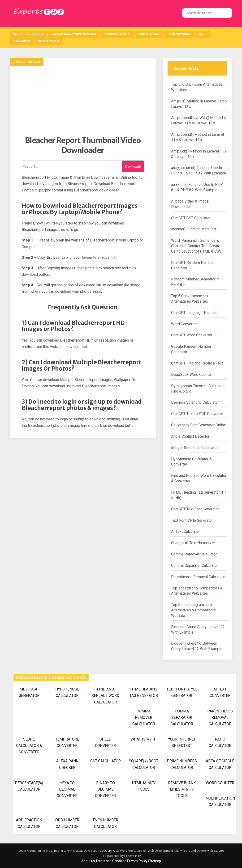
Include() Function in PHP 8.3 (195, 229)
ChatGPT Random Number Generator (192, 265)
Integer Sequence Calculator (194, 448)
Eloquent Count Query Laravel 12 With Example (198, 630)
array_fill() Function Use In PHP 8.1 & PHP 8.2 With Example (197, 187)
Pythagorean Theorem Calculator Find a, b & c (198, 389)
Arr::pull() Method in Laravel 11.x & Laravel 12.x (199, 104)
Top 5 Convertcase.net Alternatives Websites (190, 299)
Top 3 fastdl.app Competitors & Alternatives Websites (197, 591)
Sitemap (155, 861)
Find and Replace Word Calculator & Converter (199, 478)
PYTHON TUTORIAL (118, 34)
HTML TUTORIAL (179, 34)
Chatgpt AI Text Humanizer (193, 543)
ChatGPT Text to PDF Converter (197, 414)
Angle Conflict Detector (190, 436)
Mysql (202, 34)
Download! (133, 166)
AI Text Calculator (186, 531)
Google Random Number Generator (191, 349)
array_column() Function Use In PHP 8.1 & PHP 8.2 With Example (199, 170)
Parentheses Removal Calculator (198, 577)
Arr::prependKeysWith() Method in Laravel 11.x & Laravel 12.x (199, 120)
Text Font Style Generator (192, 520)
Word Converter (184, 324)
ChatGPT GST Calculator (191, 218)
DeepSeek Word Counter (192, 375)
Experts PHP (132, 856)
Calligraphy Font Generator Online (199, 425)
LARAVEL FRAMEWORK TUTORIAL (74, 34)
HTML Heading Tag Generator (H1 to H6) (199, 495)
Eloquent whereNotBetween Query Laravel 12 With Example (197, 646)
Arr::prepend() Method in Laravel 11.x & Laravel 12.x (197, 137)
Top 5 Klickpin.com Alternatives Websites (197, 87)
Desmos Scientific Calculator (195, 402)
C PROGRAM (22, 41)
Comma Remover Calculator (194, 554)
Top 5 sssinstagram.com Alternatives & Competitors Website (193, 610)
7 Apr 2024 (34, 62)
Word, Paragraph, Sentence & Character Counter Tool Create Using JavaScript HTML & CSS (196, 246)
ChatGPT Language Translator (195, 313)
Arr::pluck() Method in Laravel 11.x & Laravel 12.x (199, 154)
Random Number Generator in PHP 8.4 (195, 282)
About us (88, 861)
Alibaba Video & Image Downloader (190, 204)
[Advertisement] (83, 103)
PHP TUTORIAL (149, 34)
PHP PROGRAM (49, 41)
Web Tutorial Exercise (28, 34)
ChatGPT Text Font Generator (195, 509)
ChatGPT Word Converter (192, 335)
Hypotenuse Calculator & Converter (191, 462)
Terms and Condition (111, 861)
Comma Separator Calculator (194, 565)
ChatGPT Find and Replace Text (197, 363)
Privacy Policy (137, 861)
